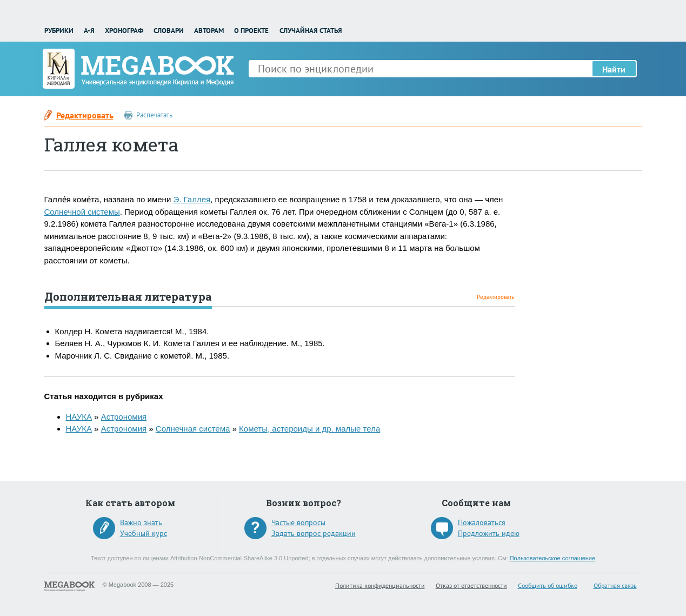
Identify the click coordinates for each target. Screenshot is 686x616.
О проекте (251, 31)
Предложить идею (489, 533)
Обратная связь (615, 585)
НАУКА (79, 417)
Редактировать (85, 115)
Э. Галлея (192, 199)
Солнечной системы (82, 212)
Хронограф (124, 31)
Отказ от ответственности (471, 585)
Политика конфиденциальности (380, 585)
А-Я (89, 31)
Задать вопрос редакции (314, 533)
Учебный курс (144, 533)
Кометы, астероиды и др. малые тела (309, 429)
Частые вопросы (298, 522)
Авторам (209, 31)
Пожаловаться (482, 522)
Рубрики (59, 31)
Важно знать (141, 522)
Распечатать (154, 115)
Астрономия (124, 417)
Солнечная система (193, 429)
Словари (169, 31)
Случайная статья (311, 31)
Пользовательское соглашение (552, 558)
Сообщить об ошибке (548, 585)
